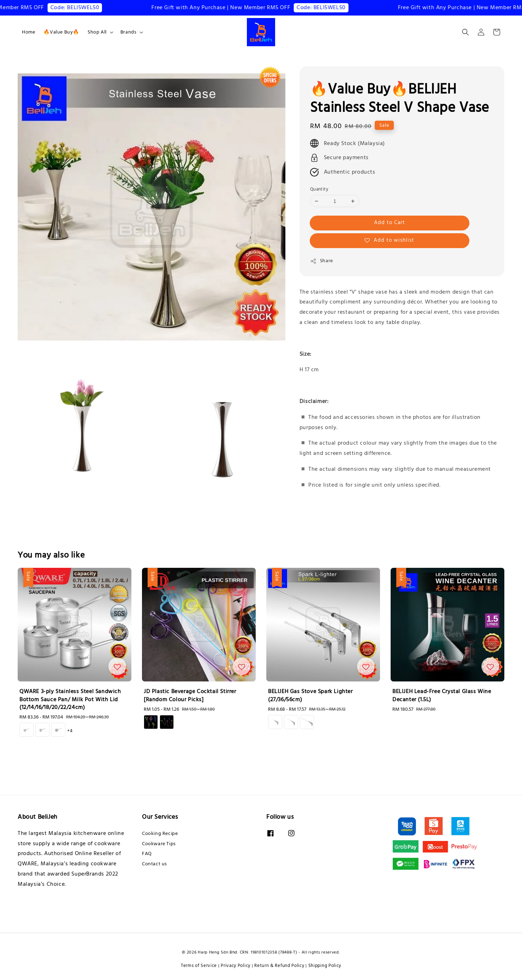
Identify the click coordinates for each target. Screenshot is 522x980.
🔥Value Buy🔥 (61, 32)
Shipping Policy (325, 966)
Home (28, 32)
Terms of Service (199, 966)
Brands (129, 32)
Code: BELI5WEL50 (80, 7)
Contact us (155, 864)
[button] (465, 32)
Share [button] (322, 261)
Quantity (319, 189)
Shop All (97, 32)
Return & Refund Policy (279, 966)
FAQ (147, 854)
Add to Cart (390, 223)
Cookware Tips (159, 844)
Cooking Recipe (160, 834)
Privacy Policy (236, 966)
